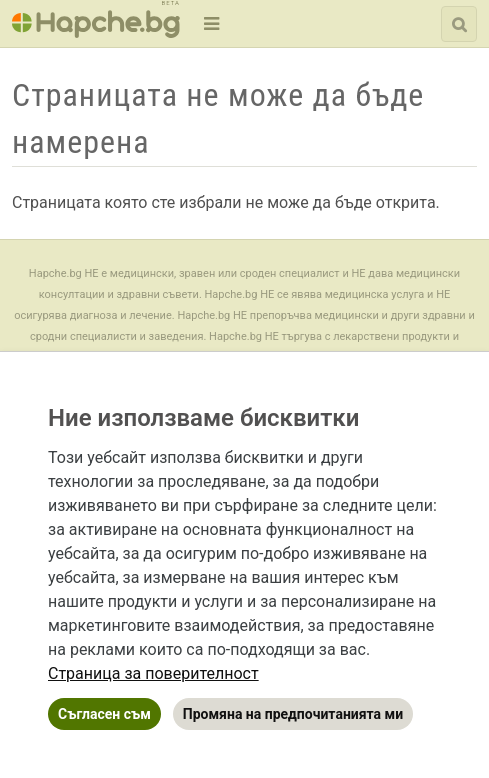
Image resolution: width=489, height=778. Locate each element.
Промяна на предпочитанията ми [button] (293, 714)
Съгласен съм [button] (104, 714)
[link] (153, 673)
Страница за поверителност (153, 673)
